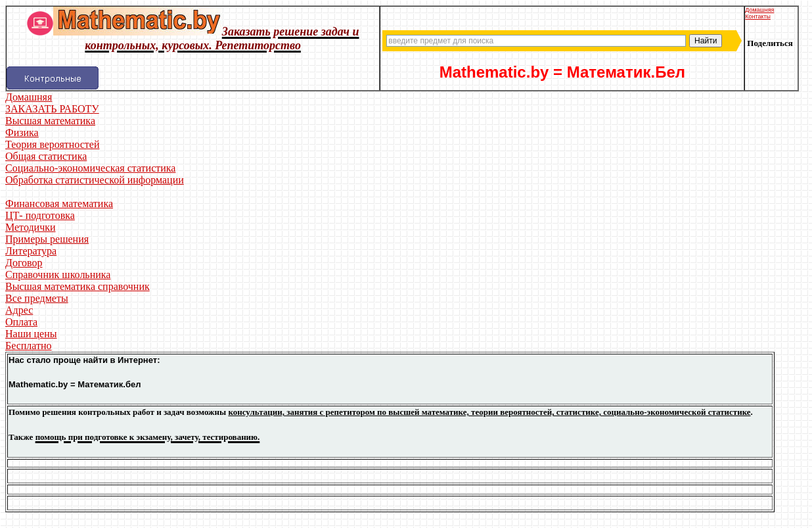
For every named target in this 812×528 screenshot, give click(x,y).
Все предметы (37, 298)
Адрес (19, 310)
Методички (31, 227)
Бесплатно (29, 346)
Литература (31, 251)
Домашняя (759, 10)
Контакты (758, 16)
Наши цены (31, 334)
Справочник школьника (58, 275)
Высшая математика (50, 121)
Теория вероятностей (53, 144)
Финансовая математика (59, 204)
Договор (24, 263)
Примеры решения (47, 239)
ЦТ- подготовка (40, 215)
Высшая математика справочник (78, 286)
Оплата (21, 322)
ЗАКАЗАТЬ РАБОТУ (52, 109)
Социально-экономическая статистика (90, 168)
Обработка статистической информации (95, 180)
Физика (22, 132)
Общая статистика (46, 156)
